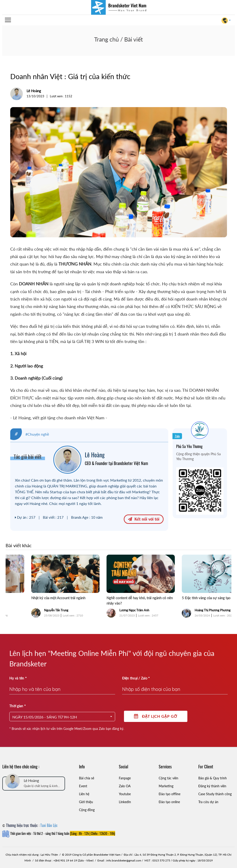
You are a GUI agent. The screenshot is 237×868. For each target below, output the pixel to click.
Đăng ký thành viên (212, 786)
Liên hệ (84, 794)
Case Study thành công (215, 794)
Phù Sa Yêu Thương (189, 446)
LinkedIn (125, 802)
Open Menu (8, 20)
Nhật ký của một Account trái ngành (111, 598)
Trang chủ (106, 39)
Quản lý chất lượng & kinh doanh (41, 786)
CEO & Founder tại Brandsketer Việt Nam (116, 463)
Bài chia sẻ (87, 778)
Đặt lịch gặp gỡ (156, 716)
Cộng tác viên (168, 778)
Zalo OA (125, 786)
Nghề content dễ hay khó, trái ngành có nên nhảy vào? (193, 600)
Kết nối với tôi (144, 519)
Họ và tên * (18, 678)
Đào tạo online (169, 802)
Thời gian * (17, 706)
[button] (62, 717)
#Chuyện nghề (37, 434)
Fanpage (125, 778)
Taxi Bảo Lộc (49, 825)
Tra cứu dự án (208, 802)
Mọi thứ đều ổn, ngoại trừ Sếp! (33, 598)
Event (83, 786)
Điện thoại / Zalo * (136, 678)
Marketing (166, 786)
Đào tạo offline (170, 794)
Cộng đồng (87, 810)
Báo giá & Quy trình (213, 778)
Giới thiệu (86, 802)
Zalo (177, 436)
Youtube (125, 794)
